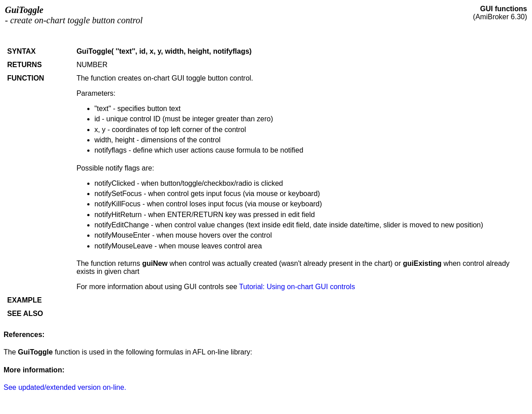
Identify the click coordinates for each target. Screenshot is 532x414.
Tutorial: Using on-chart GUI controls (297, 287)
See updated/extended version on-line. (65, 387)
